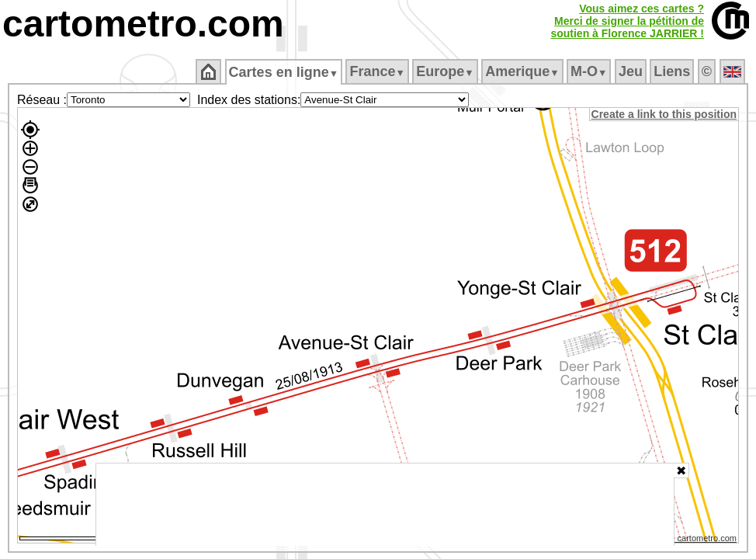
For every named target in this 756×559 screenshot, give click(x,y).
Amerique (524, 71)
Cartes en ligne (284, 72)
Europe (446, 71)
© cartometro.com (704, 540)
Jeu (631, 71)
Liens (673, 71)
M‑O (590, 71)
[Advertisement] (385, 505)
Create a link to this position (665, 114)
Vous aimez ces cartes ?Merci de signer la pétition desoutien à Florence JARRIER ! (627, 21)
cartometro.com (143, 24)
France (378, 71)
